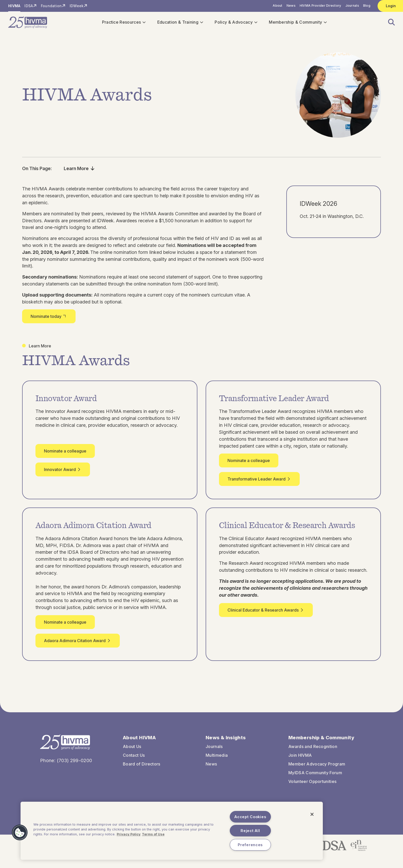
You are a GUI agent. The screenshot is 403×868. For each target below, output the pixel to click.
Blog (367, 6)
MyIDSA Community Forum (315, 775)
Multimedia (217, 758)
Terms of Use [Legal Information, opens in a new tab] (153, 834)
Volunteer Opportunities (312, 784)
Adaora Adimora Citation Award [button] (78, 643)
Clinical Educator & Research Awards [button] (266, 613)
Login (391, 6)
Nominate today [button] (49, 319)
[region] (172, 831)
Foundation (51, 6)
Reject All (250, 831)
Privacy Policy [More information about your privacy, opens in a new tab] (129, 834)
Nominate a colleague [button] (65, 454)
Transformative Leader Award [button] (259, 482)
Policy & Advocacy (236, 24)
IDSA (29, 6)
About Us (132, 749)
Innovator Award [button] (63, 472)
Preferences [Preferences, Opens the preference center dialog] (250, 845)
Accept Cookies (250, 817)
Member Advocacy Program (317, 767)
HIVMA (14, 6)
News (291, 6)
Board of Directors (142, 767)
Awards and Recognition (313, 749)
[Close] (312, 814)
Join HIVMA (300, 758)
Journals (352, 6)
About (277, 6)
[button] (388, 24)
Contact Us (134, 758)
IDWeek (77, 6)
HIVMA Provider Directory (320, 6)
